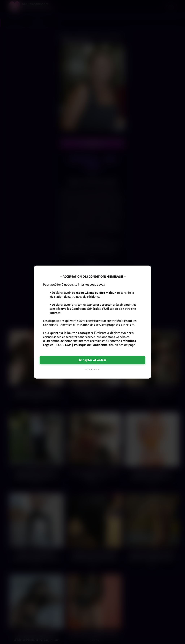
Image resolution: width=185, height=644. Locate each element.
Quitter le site (93, 370)
